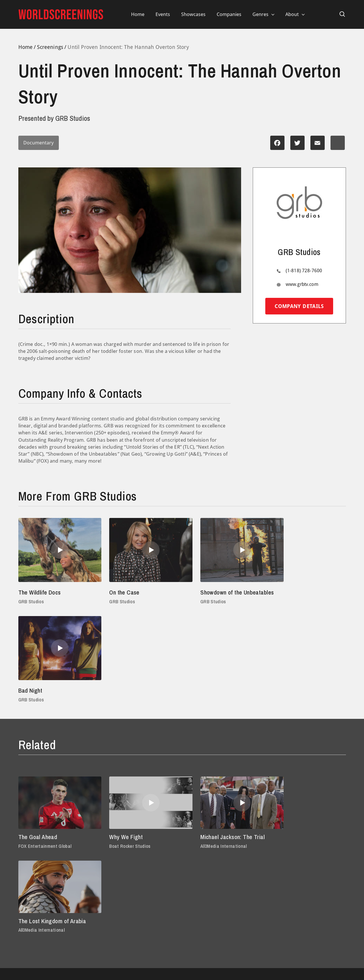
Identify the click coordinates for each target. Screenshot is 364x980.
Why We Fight (121, 748)
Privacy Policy (33, 901)
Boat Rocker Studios (124, 757)
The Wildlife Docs (41, 592)
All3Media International (211, 757)
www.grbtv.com (302, 284)
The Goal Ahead (39, 748)
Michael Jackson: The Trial (221, 748)
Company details (299, 306)
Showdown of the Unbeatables (208, 597)
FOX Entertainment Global (46, 757)
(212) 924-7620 (256, 865)
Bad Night (283, 592)
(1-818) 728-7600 (304, 271)
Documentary (40, 143)
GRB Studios (32, 602)
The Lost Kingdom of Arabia (307, 748)
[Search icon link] (342, 14)
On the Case (118, 592)
